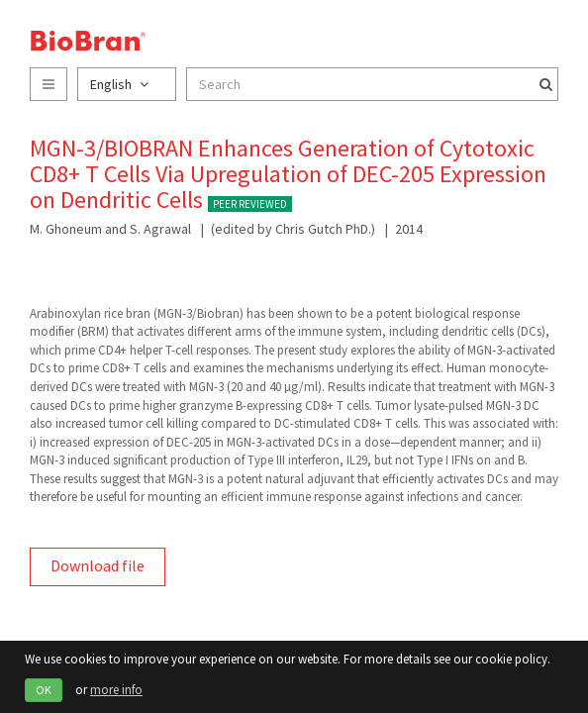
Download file (98, 565)
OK (44, 690)
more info (116, 690)
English (119, 84)
